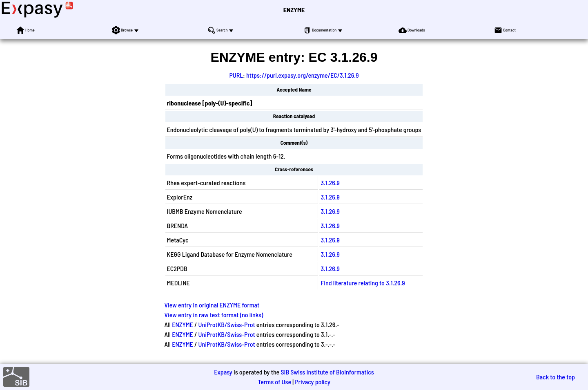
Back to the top (556, 377)
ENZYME (294, 10)
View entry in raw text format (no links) (214, 315)
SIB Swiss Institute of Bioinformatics (327, 372)
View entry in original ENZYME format (212, 305)
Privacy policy (313, 382)
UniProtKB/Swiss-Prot (227, 324)
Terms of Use (274, 382)
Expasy (223, 372)
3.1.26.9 (330, 183)
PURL (236, 75)
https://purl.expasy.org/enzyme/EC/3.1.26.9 (303, 75)
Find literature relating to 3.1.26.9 (363, 283)
